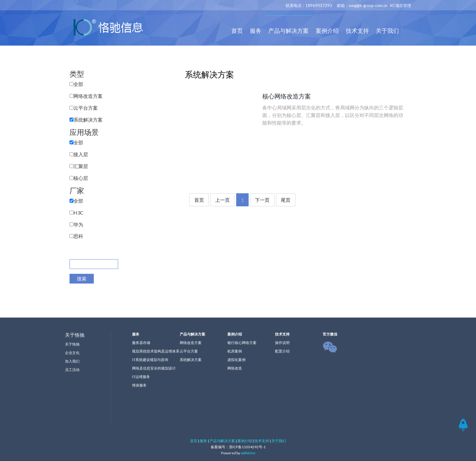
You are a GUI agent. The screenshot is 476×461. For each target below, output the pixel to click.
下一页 (262, 200)
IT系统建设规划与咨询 (150, 360)
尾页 (286, 200)
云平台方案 (86, 108)
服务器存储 (141, 343)
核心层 (81, 178)
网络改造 (235, 368)
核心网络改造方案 (287, 96)
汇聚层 (81, 166)
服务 (256, 31)
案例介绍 (327, 31)
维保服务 (139, 385)
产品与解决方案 (289, 31)
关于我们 (387, 31)
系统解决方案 (88, 120)
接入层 (81, 154)
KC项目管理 (401, 5)
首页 (237, 31)
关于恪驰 (72, 344)
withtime (248, 453)
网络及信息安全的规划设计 (154, 368)
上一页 (223, 200)
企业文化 (72, 353)
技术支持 (357, 31)
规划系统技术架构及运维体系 (156, 351)
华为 (78, 224)
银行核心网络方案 (242, 343)
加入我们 (72, 361)
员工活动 (72, 370)
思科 (78, 236)
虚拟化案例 (236, 360)
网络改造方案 (88, 96)
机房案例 (235, 351)
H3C (78, 213)
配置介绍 (282, 351)
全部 (78, 84)
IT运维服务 (141, 377)
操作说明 (282, 343)
